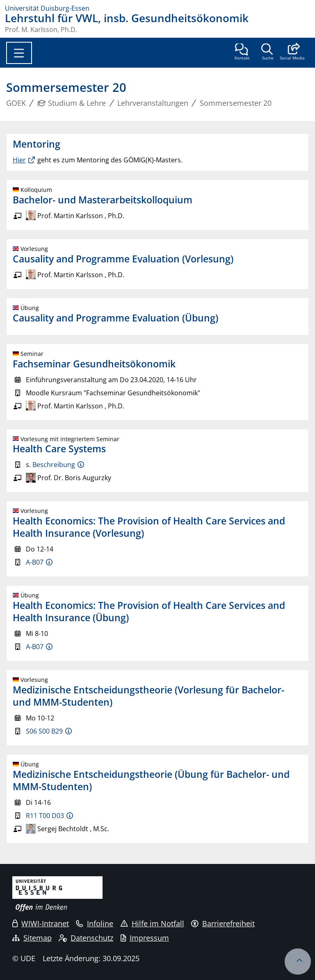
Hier (19, 160)
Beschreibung (54, 465)
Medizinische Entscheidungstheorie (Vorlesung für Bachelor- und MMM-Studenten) (148, 696)
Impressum (145, 938)
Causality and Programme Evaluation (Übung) (115, 318)
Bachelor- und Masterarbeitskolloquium (103, 200)
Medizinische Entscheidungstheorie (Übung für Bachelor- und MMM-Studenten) (151, 780)
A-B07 (35, 562)
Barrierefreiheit (223, 923)
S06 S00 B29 (44, 731)
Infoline (95, 923)
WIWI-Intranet (41, 923)
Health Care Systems (59, 449)
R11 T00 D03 (45, 816)
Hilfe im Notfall (152, 923)
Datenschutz (86, 938)
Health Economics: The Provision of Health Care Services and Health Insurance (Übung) (149, 611)
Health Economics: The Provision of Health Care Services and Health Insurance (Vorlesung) (149, 527)
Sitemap (32, 938)
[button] (292, 52)
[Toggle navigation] (19, 53)
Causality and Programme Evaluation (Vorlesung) (123, 259)
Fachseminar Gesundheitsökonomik (94, 364)
